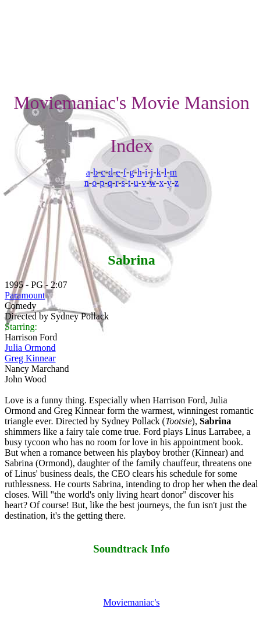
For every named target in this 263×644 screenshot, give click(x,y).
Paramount (25, 295)
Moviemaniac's (131, 602)
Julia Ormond (30, 348)
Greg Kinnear (30, 358)
